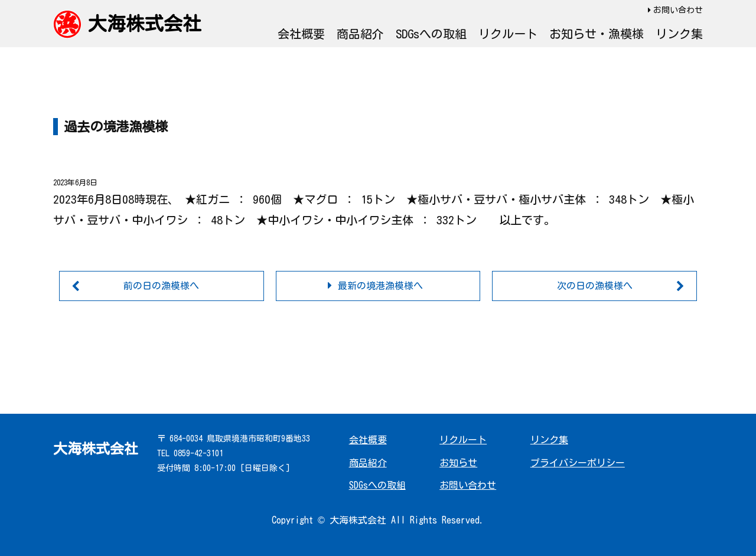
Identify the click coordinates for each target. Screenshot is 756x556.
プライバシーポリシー (578, 463)
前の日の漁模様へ (161, 286)
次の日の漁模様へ (595, 286)
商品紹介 (360, 34)
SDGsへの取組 (431, 34)
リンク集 (679, 34)
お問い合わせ (678, 10)
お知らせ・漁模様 (597, 34)
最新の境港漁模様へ (380, 286)
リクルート (508, 34)
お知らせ (458, 463)
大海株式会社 (145, 24)
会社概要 (301, 34)
